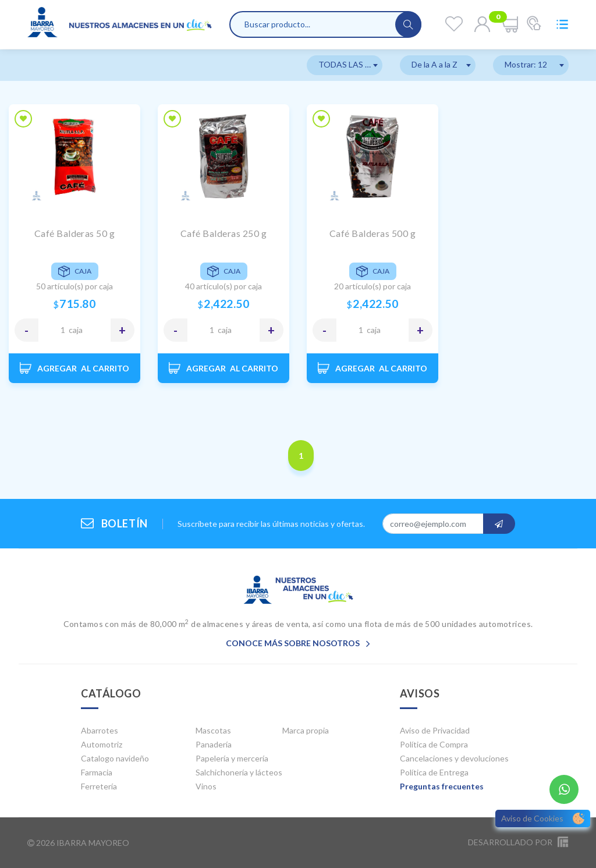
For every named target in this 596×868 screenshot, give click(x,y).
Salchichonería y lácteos (239, 772)
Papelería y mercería (232, 758)
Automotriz (102, 744)
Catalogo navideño (115, 758)
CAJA (76, 330)
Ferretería (99, 786)
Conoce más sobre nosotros (298, 643)
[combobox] (345, 65)
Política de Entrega (434, 772)
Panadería (214, 744)
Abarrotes (100, 730)
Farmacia (97, 772)
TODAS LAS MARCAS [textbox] (350, 64)
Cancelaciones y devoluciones (454, 758)
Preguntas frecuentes (442, 786)
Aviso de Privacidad (435, 730)
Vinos (206, 786)
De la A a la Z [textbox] (434, 64)
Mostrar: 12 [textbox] (526, 64)
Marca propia (306, 730)
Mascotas (213, 730)
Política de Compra (434, 744)
